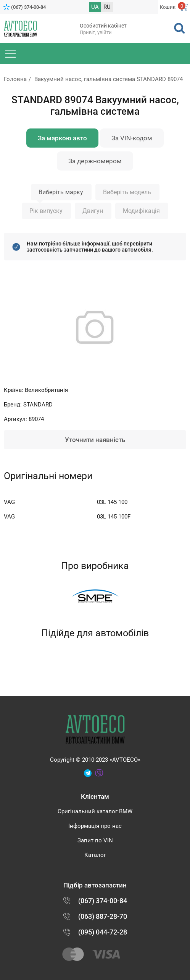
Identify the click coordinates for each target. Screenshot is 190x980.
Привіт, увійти (96, 32)
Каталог (95, 855)
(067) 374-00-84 (28, 7)
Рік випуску (46, 211)
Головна (15, 79)
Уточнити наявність (95, 440)
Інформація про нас (95, 826)
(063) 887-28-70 (103, 916)
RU (107, 7)
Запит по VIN (95, 840)
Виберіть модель (127, 192)
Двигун (93, 211)
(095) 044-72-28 (103, 932)
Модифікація (141, 211)
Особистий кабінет (103, 26)
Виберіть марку (61, 192)
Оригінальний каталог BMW (95, 811)
